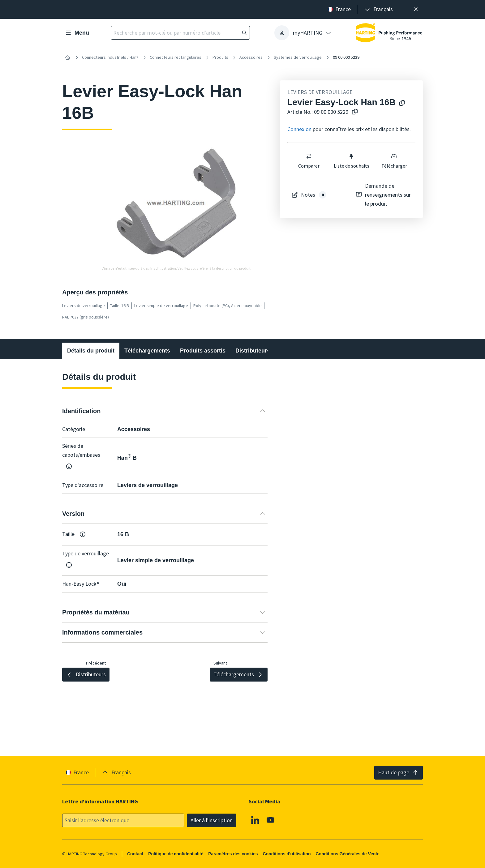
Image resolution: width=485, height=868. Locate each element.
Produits (220, 57)
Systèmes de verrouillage (298, 57)
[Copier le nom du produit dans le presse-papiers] (401, 103)
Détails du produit (91, 351)
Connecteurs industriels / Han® (110, 57)
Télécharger (394, 161)
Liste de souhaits (351, 161)
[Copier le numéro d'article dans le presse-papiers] (354, 112)
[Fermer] (416, 9)
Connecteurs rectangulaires (176, 57)
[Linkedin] (255, 820)
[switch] (309, 156)
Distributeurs (253, 351)
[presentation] (378, 9)
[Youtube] (271, 820)
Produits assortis (203, 351)
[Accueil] (68, 58)
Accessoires (251, 57)
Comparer (309, 161)
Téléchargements (147, 351)
